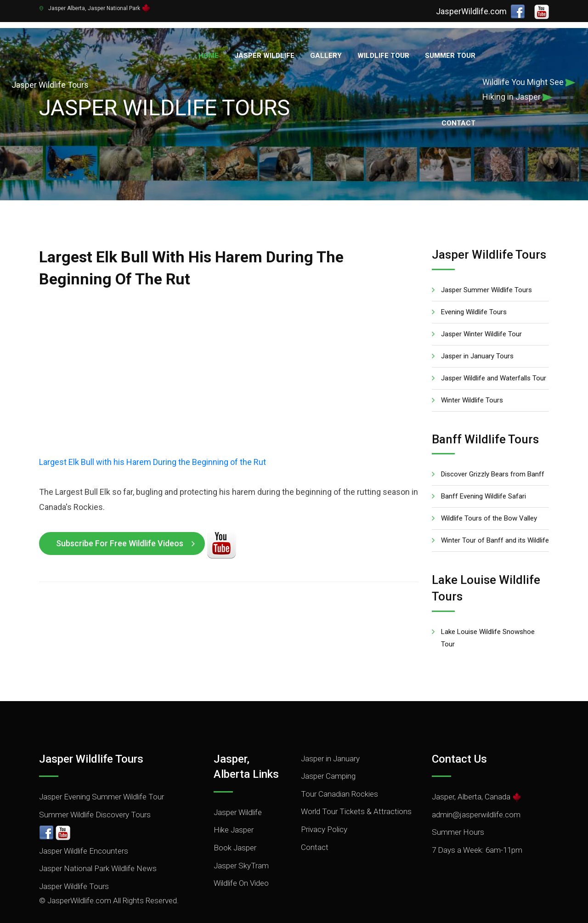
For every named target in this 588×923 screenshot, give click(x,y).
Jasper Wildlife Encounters (84, 823)
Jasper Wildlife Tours (74, 858)
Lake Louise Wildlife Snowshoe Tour (488, 610)
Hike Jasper (234, 802)
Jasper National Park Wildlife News (98, 840)
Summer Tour (450, 56)
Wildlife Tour (383, 56)
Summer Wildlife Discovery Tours (95, 787)
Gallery (326, 56)
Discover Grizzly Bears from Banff (493, 446)
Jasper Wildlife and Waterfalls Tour (494, 350)
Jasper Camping (328, 748)
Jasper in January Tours (477, 328)
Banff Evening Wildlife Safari (483, 468)
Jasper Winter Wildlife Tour (481, 306)
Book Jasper (235, 820)
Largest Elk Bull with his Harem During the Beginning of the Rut (153, 434)
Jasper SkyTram (241, 838)
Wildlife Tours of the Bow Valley (489, 490)
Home (209, 56)
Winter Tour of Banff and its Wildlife (495, 512)
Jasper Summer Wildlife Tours (486, 262)
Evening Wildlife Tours (474, 284)
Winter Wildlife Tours (472, 372)
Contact (458, 123)
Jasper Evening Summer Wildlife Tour (102, 769)
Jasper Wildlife (264, 56)
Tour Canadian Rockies (339, 766)
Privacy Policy (324, 801)
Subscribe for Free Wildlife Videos (120, 515)
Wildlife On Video (241, 855)
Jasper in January (330, 730)
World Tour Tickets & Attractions (356, 783)
